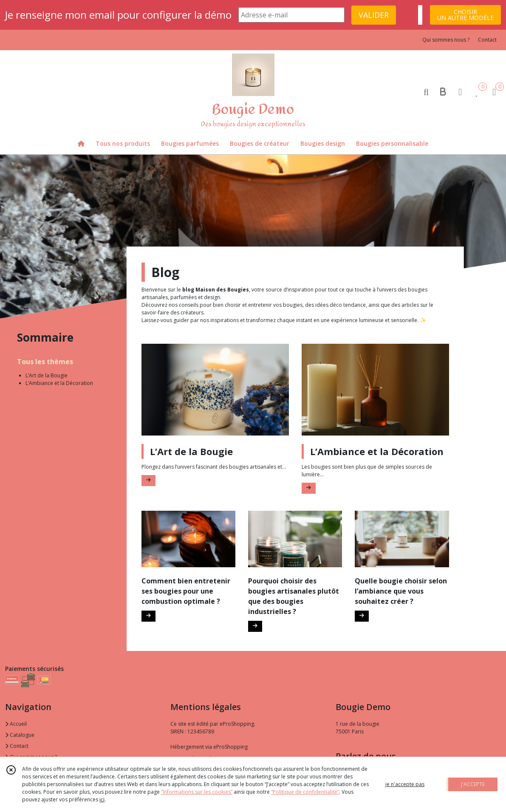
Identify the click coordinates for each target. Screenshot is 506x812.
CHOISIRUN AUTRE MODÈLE (465, 15)
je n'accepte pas (405, 784)
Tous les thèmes (45, 362)
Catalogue (20, 735)
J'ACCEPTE (473, 784)
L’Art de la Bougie (47, 375)
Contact (487, 40)
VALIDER (374, 15)
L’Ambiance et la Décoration (59, 383)
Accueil (16, 724)
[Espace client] (460, 92)
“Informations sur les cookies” (197, 792)
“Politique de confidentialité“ (305, 792)
